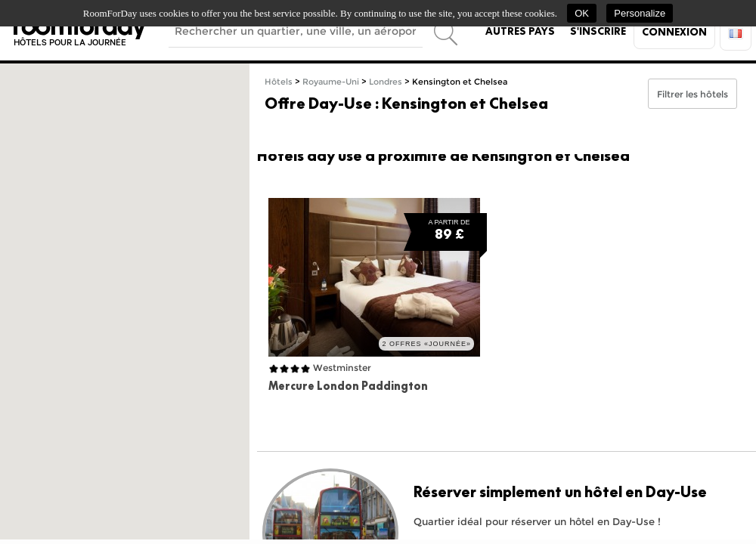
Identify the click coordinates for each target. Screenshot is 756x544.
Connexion (674, 32)
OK (582, 13)
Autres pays (520, 31)
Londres (386, 82)
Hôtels (279, 82)
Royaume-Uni (331, 82)
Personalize (640, 13)
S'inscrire (598, 31)
